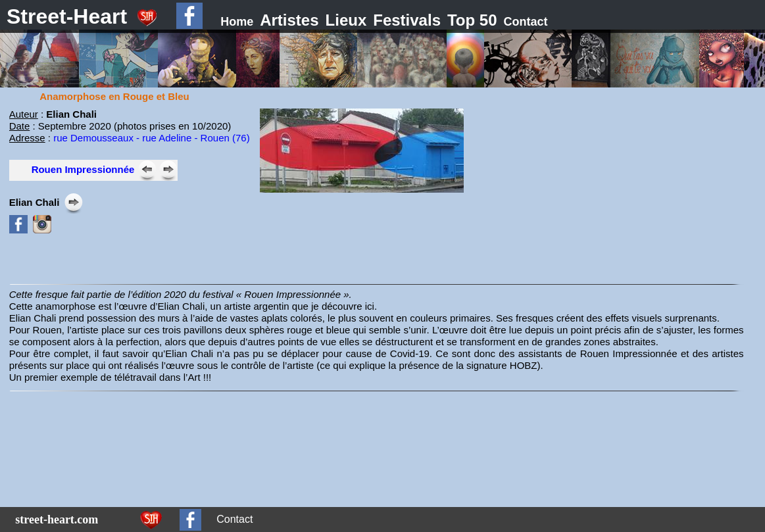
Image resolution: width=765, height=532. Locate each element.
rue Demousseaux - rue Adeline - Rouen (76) (152, 138)
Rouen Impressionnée (83, 169)
